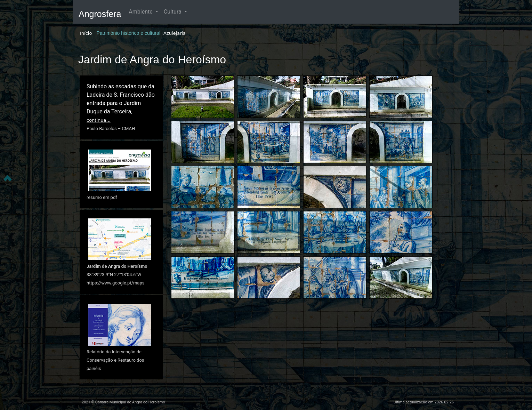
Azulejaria (175, 33)
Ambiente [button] (141, 12)
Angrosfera (100, 14)
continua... (99, 120)
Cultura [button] (173, 12)
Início (86, 33)
